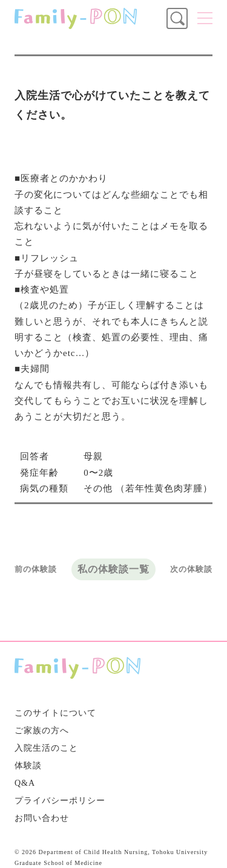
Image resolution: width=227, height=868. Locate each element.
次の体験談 (191, 569)
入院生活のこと (46, 748)
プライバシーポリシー (60, 801)
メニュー (205, 18)
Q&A (25, 783)
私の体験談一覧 (113, 569)
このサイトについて (55, 713)
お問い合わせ (42, 818)
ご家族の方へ (42, 730)
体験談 (28, 766)
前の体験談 (36, 569)
